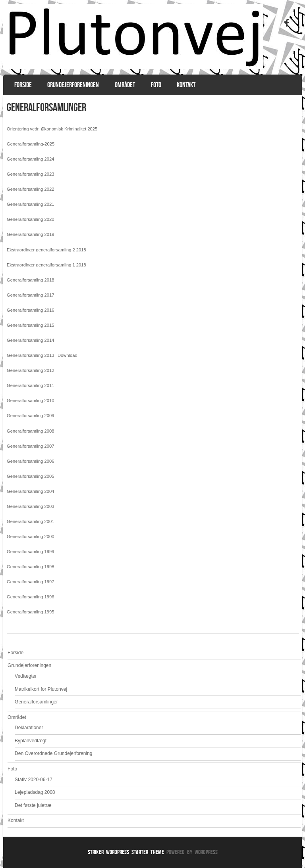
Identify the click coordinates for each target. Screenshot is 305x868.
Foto (156, 85)
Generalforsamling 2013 (30, 355)
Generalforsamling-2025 (31, 144)
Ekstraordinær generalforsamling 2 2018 (46, 250)
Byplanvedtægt (31, 741)
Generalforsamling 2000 (30, 537)
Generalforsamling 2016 (30, 310)
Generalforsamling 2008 (30, 431)
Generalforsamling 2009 (30, 416)
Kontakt (186, 85)
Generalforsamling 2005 (30, 476)
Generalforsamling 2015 (30, 325)
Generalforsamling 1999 (30, 552)
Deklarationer (29, 728)
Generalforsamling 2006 (30, 461)
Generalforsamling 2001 (30, 521)
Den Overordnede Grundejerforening (53, 753)
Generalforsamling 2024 (30, 159)
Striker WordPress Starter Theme (126, 852)
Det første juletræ (33, 805)
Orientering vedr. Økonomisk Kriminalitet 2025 (52, 129)
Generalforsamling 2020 (30, 219)
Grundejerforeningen (73, 85)
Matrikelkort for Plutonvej (41, 689)
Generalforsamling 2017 (30, 295)
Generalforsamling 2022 (30, 189)
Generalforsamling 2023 (30, 174)
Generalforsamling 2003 (30, 506)
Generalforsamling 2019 (30, 234)
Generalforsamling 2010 (30, 400)
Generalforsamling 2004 (30, 491)
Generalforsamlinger (36, 702)
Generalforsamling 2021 (30, 204)
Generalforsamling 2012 (30, 370)
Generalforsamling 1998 (30, 567)
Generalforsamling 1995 (30, 612)
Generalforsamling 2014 (30, 340)
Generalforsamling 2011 (30, 385)
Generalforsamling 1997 (30, 582)
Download (68, 355)
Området (125, 85)
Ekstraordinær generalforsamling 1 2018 (46, 265)
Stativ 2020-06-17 (34, 780)
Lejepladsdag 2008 (35, 792)
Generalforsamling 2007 (30, 446)
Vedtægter (26, 676)
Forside (23, 85)
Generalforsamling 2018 (30, 280)
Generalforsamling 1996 (30, 597)
